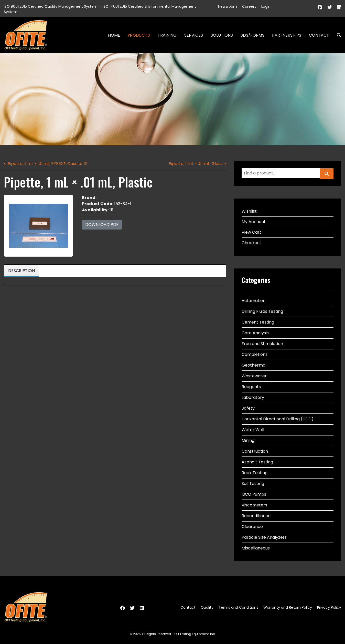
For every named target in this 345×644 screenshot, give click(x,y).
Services (194, 35)
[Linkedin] (339, 7)
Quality (207, 607)
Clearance (252, 527)
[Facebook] (320, 7)
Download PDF (102, 225)
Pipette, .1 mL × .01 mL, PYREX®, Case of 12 (47, 164)
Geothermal (254, 365)
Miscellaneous (256, 548)
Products (139, 35)
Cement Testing (258, 322)
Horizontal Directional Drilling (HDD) (278, 419)
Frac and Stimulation (262, 344)
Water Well (253, 430)
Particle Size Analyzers (264, 537)
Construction (255, 451)
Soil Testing (253, 484)
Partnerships (287, 35)
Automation (254, 301)
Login (266, 6)
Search (337, 35)
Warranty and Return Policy (288, 607)
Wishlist (249, 211)
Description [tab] (21, 271)
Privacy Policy (329, 607)
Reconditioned (256, 516)
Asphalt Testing (257, 462)
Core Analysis (255, 333)
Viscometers (254, 505)
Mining (248, 440)
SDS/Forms (252, 35)
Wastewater (254, 376)
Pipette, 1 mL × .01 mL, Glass (196, 164)
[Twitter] (330, 7)
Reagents (251, 387)
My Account (254, 222)
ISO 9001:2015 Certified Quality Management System (51, 6)
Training (167, 35)
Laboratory (253, 397)
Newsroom (228, 6)
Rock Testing (255, 473)
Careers (249, 6)
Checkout (251, 243)
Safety (248, 408)
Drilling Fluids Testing (262, 311)
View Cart (251, 232)
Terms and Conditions (238, 607)
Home (114, 35)
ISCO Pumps (254, 494)
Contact (319, 35)
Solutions (222, 35)
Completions (255, 354)
